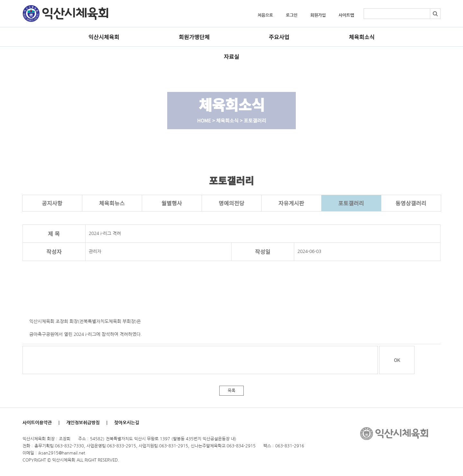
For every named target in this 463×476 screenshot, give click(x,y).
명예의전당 (232, 203)
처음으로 (265, 15)
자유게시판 (291, 203)
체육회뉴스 (112, 203)
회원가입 (318, 15)
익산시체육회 (104, 37)
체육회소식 (362, 37)
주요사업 (279, 37)
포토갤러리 (351, 203)
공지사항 (52, 203)
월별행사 (172, 203)
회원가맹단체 (194, 37)
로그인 (292, 15)
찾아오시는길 (127, 423)
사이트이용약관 (37, 423)
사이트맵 (346, 15)
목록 (232, 391)
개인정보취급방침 (83, 423)
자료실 (232, 56)
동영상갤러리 (411, 203)
